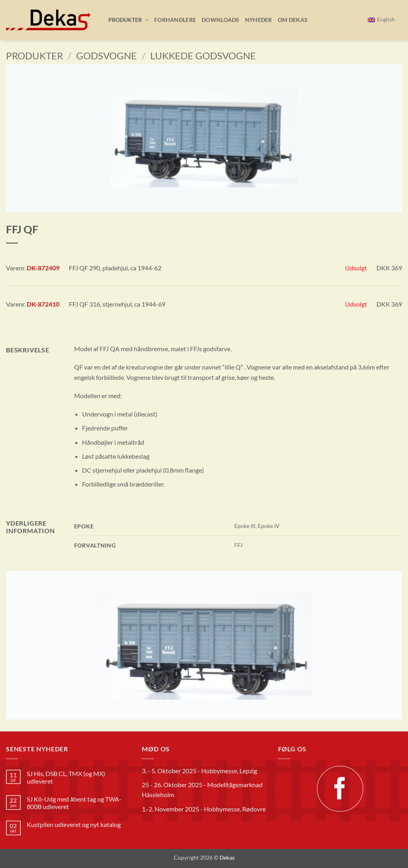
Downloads (221, 20)
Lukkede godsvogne (203, 56)
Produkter (34, 56)
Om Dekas (293, 20)
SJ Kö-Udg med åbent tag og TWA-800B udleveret (74, 803)
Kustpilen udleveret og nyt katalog (74, 824)
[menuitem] (381, 20)
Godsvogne (106, 56)
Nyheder (259, 20)
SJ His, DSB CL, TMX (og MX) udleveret (66, 777)
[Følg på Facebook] (340, 789)
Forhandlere (175, 20)
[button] (126, 20)
